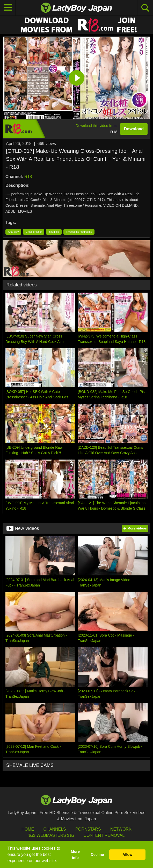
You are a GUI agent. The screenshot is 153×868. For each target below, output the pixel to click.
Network (121, 829)
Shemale (54, 232)
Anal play (13, 232)
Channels (55, 829)
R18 (28, 177)
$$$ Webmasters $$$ (51, 835)
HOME (28, 829)
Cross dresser (34, 232)
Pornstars (88, 829)
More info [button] (75, 855)
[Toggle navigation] (8, 8)
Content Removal (104, 835)
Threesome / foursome (79, 232)
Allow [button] (127, 855)
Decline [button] (97, 855)
